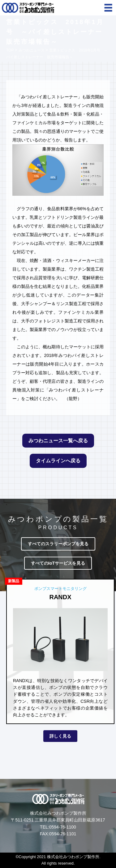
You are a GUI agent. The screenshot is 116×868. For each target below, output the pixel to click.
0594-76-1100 (63, 827)
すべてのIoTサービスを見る (58, 563)
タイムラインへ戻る (58, 461)
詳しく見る (60, 736)
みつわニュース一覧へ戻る (58, 441)
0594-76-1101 (63, 834)
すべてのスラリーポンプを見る (58, 544)
